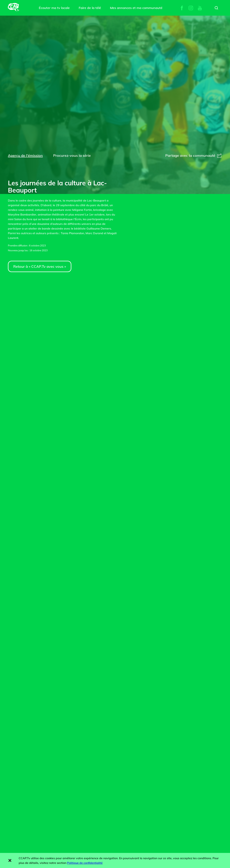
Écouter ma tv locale (54, 8)
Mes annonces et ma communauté (136, 8)
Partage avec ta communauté (194, 155)
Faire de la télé (90, 8)
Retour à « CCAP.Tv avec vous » (40, 266)
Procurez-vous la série (72, 155)
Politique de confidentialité (85, 863)
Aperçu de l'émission (25, 155)
